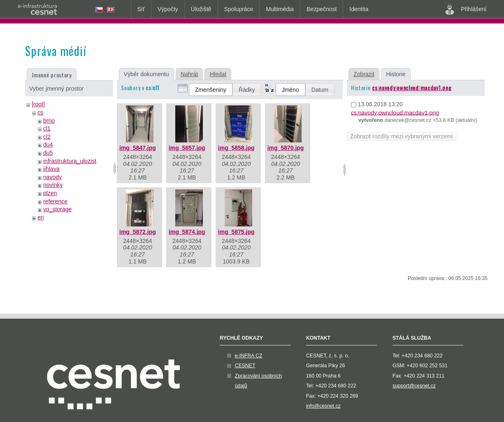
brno (49, 121)
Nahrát (189, 74)
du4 (48, 145)
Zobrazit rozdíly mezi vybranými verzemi (402, 136)
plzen (50, 193)
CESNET (245, 366)
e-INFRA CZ (249, 356)
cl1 (47, 128)
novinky (53, 185)
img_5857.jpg (187, 148)
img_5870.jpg (286, 148)
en (41, 217)
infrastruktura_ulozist (70, 161)
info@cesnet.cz (323, 406)
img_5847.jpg (138, 148)
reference (55, 201)
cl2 (47, 137)
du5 (48, 153)
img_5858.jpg (236, 148)
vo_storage (57, 209)
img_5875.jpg (236, 232)
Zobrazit (364, 74)
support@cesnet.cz (414, 386)
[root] (38, 104)
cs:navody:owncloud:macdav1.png (412, 87)
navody (52, 177)
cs (40, 112)
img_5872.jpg (138, 232)
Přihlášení (466, 9)
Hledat (218, 74)
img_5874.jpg (187, 232)
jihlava (51, 169)
